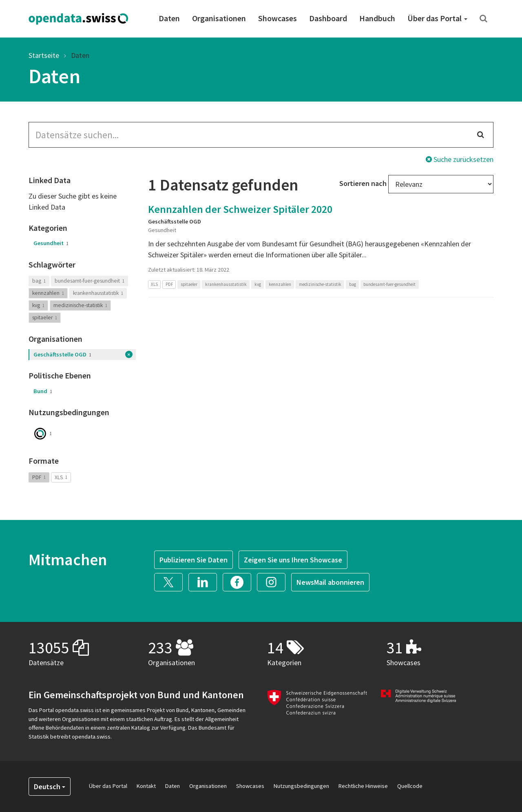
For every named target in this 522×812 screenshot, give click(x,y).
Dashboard (328, 18)
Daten (169, 18)
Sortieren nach (363, 183)
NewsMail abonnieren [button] (330, 582)
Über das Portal (437, 18)
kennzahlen (48, 293)
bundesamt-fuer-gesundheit (90, 281)
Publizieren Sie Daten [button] (194, 560)
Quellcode (410, 786)
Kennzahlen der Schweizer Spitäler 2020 (240, 209)
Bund (43, 391)
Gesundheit (51, 243)
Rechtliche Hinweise (363, 786)
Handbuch (377, 18)
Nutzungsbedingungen (301, 786)
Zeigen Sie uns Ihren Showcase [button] (293, 560)
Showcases (278, 18)
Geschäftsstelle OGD (62, 354)
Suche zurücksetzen (460, 159)
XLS (61, 477)
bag (39, 281)
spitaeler (45, 317)
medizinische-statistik (80, 305)
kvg (38, 305)
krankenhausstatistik (98, 293)
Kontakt (146, 786)
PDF (39, 477)
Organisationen (219, 18)
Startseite (44, 55)
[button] (171, 581)
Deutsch (50, 787)
